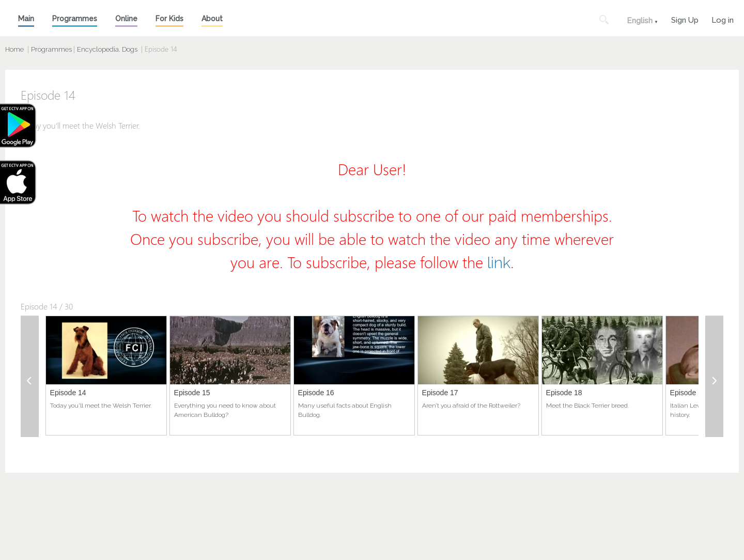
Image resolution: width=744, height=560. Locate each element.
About (212, 19)
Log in (723, 19)
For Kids (169, 19)
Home (14, 49)
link (499, 263)
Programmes (75, 19)
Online (126, 19)
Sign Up (685, 19)
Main (26, 19)
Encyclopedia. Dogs (107, 49)
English (640, 21)
